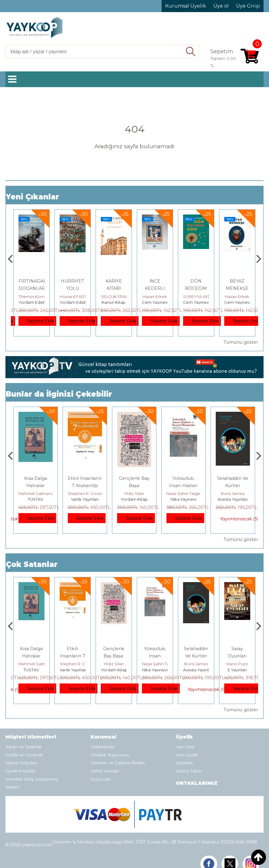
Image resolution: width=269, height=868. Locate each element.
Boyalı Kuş (36, 478)
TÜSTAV (85, 499)
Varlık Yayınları (134, 499)
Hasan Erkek (196, 296)
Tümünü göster (241, 342)
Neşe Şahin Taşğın (233, 493)
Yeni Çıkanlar (32, 197)
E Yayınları (35, 499)
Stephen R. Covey (135, 493)
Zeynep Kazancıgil (37, 296)
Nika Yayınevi (233, 499)
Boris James (237, 664)
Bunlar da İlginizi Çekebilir (59, 394)
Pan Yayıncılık (32, 302)
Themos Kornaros (77, 296)
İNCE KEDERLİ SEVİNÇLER (196, 288)
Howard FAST (114, 296)
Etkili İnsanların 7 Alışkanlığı (114, 656)
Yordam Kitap (184, 499)
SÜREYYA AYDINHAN (245, 296)
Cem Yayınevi (196, 302)
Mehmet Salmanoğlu (88, 493)
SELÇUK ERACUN (159, 296)
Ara (191, 52)
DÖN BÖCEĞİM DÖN (237, 288)
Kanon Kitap (155, 302)
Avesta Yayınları (239, 670)
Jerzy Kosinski (36, 493)
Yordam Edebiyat (77, 302)
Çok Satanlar (32, 564)
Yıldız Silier (183, 493)
